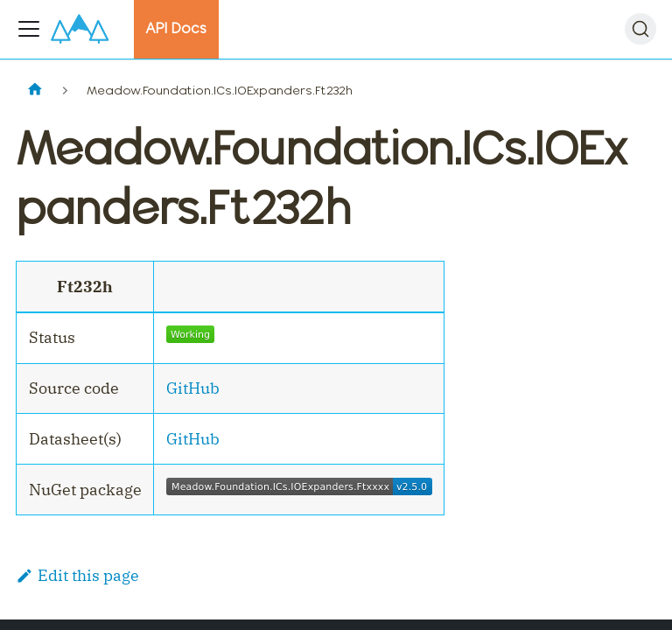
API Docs (176, 28)
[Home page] (35, 91)
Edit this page (77, 575)
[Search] (640, 29)
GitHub (193, 388)
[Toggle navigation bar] (29, 29)
